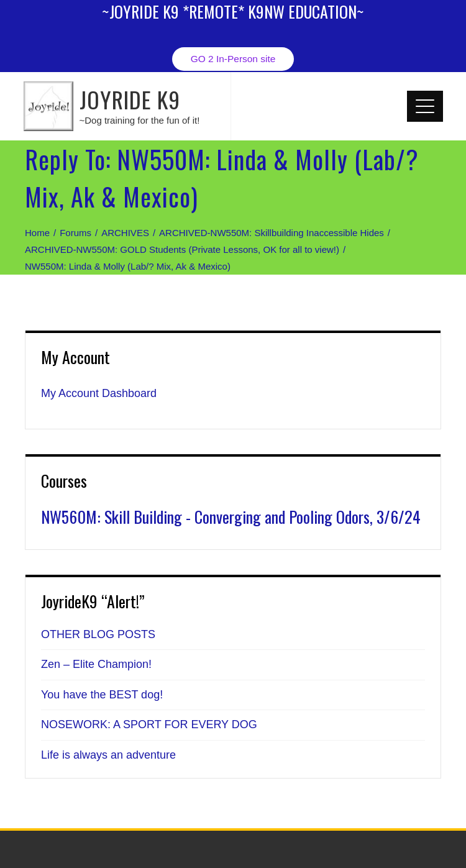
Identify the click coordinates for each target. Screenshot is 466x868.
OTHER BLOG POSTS (98, 634)
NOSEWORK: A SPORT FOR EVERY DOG (149, 724)
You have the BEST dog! (102, 695)
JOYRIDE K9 (130, 99)
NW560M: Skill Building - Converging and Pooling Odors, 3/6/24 (231, 517)
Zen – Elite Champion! (96, 664)
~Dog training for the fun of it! (140, 120)
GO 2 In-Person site (233, 59)
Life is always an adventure (108, 755)
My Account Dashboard (99, 393)
